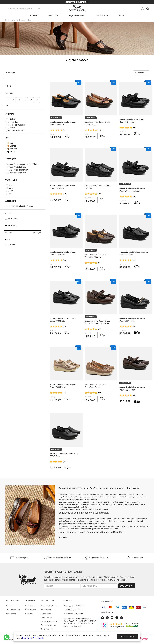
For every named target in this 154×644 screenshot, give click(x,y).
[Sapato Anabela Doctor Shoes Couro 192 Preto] (66, 176)
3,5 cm (10, 191)
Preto (12, 152)
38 (31, 100)
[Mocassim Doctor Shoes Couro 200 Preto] (101, 176)
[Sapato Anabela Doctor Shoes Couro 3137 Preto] (66, 242)
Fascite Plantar (14, 122)
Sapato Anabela (26, 20)
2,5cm (10, 188)
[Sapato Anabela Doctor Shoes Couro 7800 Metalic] (66, 375)
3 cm (9, 185)
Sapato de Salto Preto (17, 173)
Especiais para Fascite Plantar (20, 206)
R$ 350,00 (37, 233)
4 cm (9, 194)
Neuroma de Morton (16, 131)
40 (7, 106)
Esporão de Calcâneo (16, 125)
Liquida (121, 16)
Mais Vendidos (102, 16)
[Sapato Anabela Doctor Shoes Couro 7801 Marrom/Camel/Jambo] (101, 110)
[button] (38, 9)
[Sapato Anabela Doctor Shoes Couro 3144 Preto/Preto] (136, 176)
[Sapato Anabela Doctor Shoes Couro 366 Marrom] (101, 242)
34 (7, 100)
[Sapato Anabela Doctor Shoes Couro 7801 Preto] (136, 308)
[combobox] (22, 9)
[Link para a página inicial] (7, 20)
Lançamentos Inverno (77, 16)
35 (13, 100)
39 (37, 100)
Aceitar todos (128, 637)
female (11, 245)
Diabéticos (12, 119)
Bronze (13, 146)
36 (19, 100)
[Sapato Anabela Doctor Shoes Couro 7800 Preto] (66, 308)
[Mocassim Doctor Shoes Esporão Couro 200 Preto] (136, 242)
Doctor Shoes (13, 219)
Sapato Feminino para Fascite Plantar (23, 164)
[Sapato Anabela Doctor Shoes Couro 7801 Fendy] (101, 375)
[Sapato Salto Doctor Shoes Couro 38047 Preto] (66, 441)
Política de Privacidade (33, 638)
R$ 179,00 (8, 233)
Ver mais (63, 537)
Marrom (13, 149)
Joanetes (11, 128)
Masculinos (53, 16)
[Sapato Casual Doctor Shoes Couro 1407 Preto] (136, 110)
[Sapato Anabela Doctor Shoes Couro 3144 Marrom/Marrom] (101, 308)
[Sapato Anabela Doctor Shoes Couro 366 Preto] (66, 110)
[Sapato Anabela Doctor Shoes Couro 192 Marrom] (136, 375)
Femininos (34, 16)
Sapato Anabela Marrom (18, 170)
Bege (12, 143)
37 (25, 100)
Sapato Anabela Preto (17, 167)
